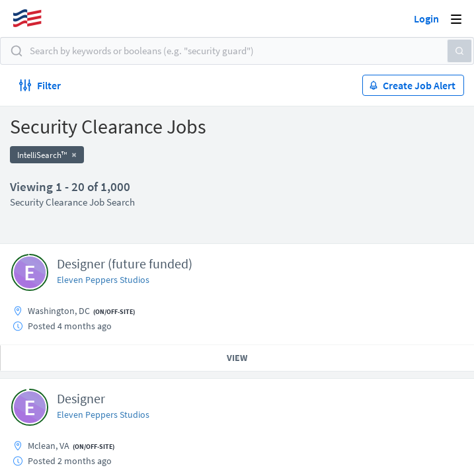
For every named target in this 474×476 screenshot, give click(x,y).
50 (313, 369)
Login (426, 19)
